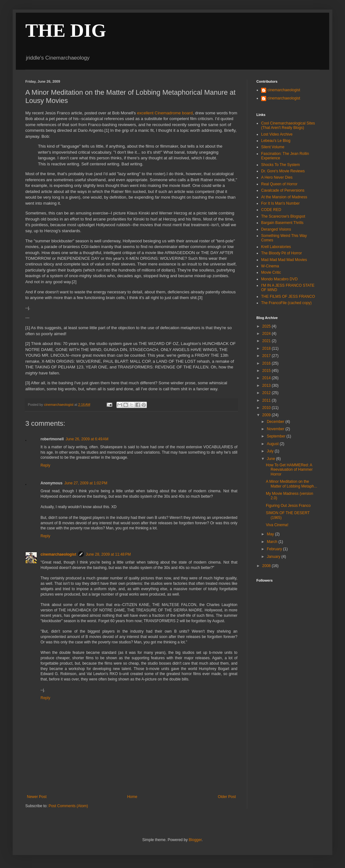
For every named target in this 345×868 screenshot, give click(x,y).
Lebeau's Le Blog (276, 141)
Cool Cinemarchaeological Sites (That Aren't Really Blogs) (288, 125)
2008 (267, 566)
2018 (267, 348)
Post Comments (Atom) (68, 806)
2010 (267, 408)
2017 (267, 356)
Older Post (227, 797)
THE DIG (66, 30)
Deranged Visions (276, 229)
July (271, 451)
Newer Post (37, 797)
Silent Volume (273, 147)
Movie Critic (271, 272)
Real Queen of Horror (279, 184)
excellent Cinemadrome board (165, 113)
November (276, 429)
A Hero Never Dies (277, 177)
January (274, 557)
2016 (267, 363)
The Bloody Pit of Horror (282, 253)
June (271, 459)
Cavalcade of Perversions (283, 190)
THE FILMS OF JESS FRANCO (288, 297)
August (273, 444)
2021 (267, 341)
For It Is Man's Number (280, 203)
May (271, 534)
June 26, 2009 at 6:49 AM (87, 439)
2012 (267, 393)
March (273, 542)
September (277, 436)
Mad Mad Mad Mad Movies (284, 260)
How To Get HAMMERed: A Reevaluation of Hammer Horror (289, 470)
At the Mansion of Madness (284, 197)
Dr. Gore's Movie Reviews (283, 171)
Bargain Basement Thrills (282, 223)
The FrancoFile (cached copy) (286, 303)
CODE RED (271, 210)
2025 (267, 326)
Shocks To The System (280, 165)
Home (132, 797)
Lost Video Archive (277, 134)
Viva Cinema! (277, 525)
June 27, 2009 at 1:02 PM (86, 483)
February (275, 549)
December (276, 422)
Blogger (195, 840)
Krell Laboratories (276, 247)
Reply (45, 465)
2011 (267, 400)
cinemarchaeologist (58, 554)
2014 (267, 378)
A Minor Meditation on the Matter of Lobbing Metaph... (292, 484)
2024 (267, 334)
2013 (267, 386)
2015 (267, 371)
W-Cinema (270, 266)
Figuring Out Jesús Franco (288, 506)
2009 (267, 415)
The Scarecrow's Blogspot (283, 216)
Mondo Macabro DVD (279, 279)
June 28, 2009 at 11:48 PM (108, 554)
